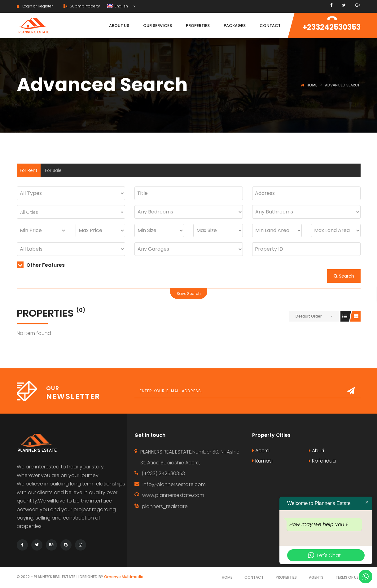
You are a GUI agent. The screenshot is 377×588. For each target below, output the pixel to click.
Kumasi (262, 461)
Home (312, 85)
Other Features (41, 265)
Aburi (316, 451)
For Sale (53, 170)
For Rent (29, 170)
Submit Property (82, 6)
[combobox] (71, 212)
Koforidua (322, 461)
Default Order (309, 316)
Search (344, 276)
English (118, 6)
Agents (316, 577)
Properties (286, 577)
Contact (254, 577)
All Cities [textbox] (29, 212)
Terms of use (348, 577)
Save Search (189, 294)
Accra (261, 451)
